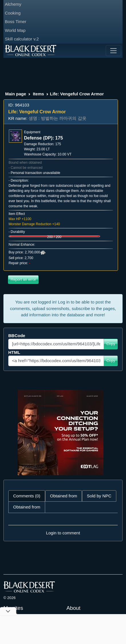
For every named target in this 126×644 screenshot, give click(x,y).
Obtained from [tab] (64, 496)
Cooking (13, 13)
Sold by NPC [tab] (99, 496)
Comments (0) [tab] (27, 496)
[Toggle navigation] (113, 51)
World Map (15, 30)
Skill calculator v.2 (22, 39)
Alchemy (13, 4)
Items (38, 94)
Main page (16, 94)
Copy (111, 344)
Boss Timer (16, 21)
